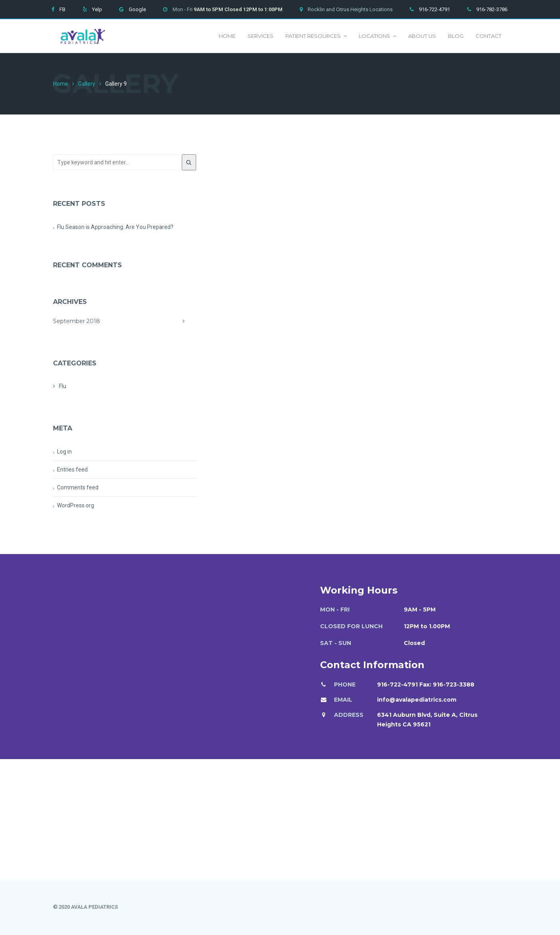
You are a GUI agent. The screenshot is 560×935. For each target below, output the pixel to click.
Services (260, 36)
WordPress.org (76, 505)
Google (137, 9)
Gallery (87, 84)
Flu (63, 386)
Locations (377, 36)
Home (227, 36)
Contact (488, 36)
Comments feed (78, 487)
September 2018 (125, 321)
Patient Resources (316, 36)
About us (422, 36)
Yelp (97, 9)
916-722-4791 (434, 9)
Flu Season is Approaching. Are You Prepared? (115, 227)
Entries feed (72, 469)
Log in (64, 452)
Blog (456, 36)
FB (62, 9)
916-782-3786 (492, 9)
